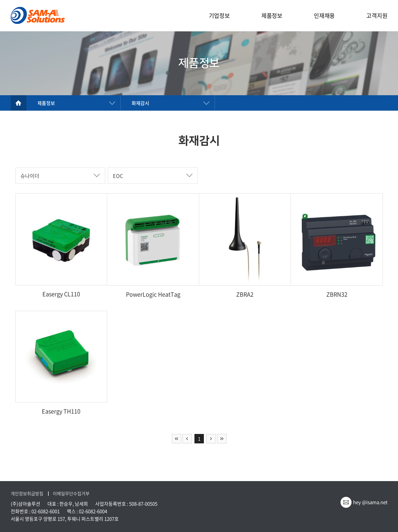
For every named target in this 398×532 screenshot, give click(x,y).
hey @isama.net (370, 502)
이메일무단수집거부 (71, 494)
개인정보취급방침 (27, 494)
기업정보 (219, 16)
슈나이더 (30, 176)
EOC (118, 176)
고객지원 (377, 16)
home (19, 103)
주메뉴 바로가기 (0, 0)
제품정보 (272, 16)
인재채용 (324, 16)
